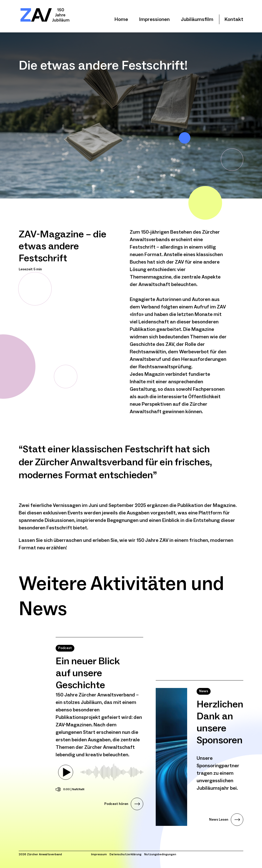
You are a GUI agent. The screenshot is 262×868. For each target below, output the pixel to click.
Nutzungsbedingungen (160, 854)
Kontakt (234, 19)
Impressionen (154, 19)
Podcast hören (116, 804)
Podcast (65, 648)
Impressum (99, 854)
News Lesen (219, 820)
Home (121, 19)
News (204, 691)
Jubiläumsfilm (197, 19)
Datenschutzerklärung (126, 854)
